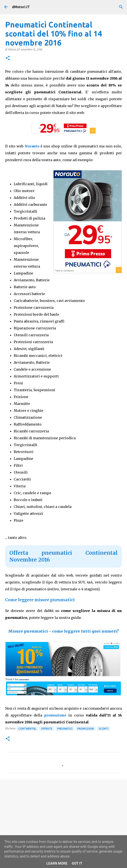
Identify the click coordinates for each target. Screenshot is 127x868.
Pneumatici (65, 729)
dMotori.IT (21, 7)
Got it (77, 863)
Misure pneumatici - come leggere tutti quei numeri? (63, 631)
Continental (27, 729)
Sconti (104, 729)
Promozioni (86, 729)
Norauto (32, 146)
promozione (56, 715)
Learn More (57, 863)
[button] (8, 58)
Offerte (47, 729)
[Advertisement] (63, 816)
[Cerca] (121, 7)
